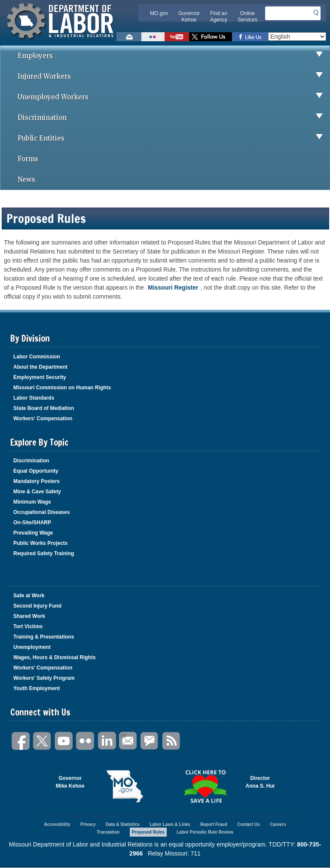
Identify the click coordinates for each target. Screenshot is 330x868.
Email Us (123, 735)
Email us (129, 37)
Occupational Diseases (41, 512)
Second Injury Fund (37, 606)
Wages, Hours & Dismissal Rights (55, 657)
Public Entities (174, 138)
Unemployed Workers (174, 97)
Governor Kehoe (189, 17)
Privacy (88, 824)
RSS (171, 741)
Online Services (247, 17)
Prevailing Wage (33, 533)
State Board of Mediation (44, 408)
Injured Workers (174, 76)
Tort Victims (28, 627)
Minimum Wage (32, 502)
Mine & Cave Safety (37, 492)
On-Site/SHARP (32, 523)
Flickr (86, 741)
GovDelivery (150, 741)
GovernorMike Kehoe (70, 782)
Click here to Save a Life (205, 786)
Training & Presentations (44, 637)
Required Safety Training (44, 553)
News (26, 179)
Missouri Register (173, 287)
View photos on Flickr (153, 37)
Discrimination (174, 118)
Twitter (43, 741)
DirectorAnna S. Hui (260, 782)
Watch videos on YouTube (177, 37)
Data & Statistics (123, 824)
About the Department (40, 367)
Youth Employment (37, 688)
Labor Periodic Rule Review (205, 832)
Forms (28, 159)
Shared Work (29, 616)
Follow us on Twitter (211, 37)
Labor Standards (34, 398)
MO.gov (159, 13)
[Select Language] (297, 37)
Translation (108, 832)
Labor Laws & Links (170, 824)
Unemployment (32, 647)
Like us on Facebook (250, 37)
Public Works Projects (41, 543)
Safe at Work (29, 596)
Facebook (21, 741)
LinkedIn (107, 741)
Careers (278, 824)
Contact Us (249, 824)
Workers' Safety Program (44, 678)
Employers (174, 56)
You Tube (64, 741)
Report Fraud (214, 824)
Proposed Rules (148, 832)
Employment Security (40, 377)
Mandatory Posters (37, 481)
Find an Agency (219, 17)
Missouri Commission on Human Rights (62, 388)
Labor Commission (37, 357)
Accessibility (57, 824)
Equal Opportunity (36, 471)
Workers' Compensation (43, 419)
